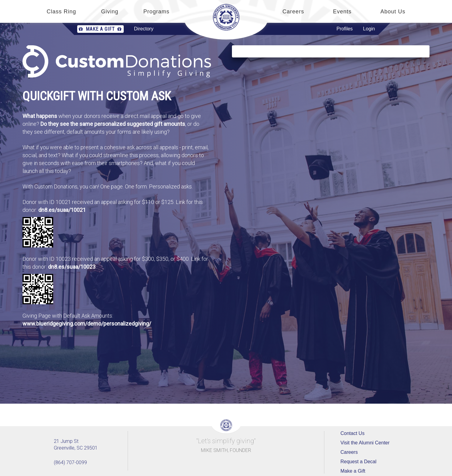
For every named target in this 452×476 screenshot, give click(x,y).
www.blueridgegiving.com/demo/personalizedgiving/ (87, 324)
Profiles (345, 29)
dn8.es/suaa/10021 (62, 210)
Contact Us (352, 433)
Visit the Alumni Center (365, 443)
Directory (144, 29)
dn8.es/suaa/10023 (72, 267)
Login (369, 29)
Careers (349, 452)
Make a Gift (100, 29)
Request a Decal (358, 462)
